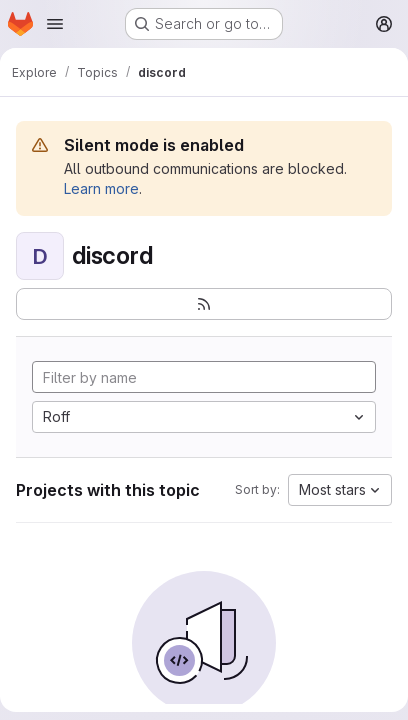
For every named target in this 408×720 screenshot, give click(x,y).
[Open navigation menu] (55, 24)
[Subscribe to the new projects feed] (204, 304)
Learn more (101, 188)
